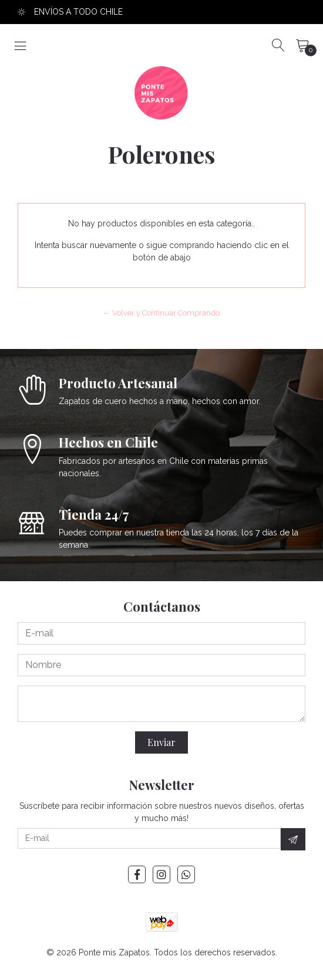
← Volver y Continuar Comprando (162, 313)
